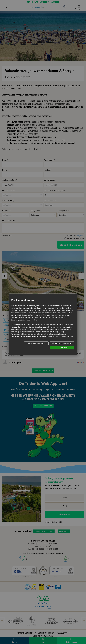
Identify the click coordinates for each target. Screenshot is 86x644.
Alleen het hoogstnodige (62, 343)
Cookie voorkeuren (36, 343)
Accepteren (62, 348)
